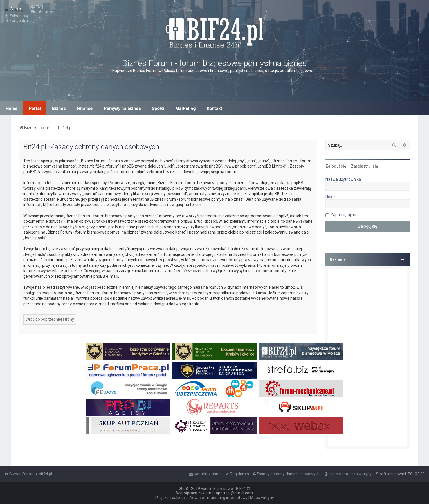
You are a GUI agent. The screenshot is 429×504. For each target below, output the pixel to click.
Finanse (85, 109)
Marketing (185, 109)
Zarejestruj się (365, 166)
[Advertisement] (368, 357)
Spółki (158, 109)
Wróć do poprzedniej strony (50, 319)
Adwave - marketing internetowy (218, 498)
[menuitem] (37, 7)
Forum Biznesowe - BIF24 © (225, 489)
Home (12, 109)
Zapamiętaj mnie (346, 215)
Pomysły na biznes (122, 109)
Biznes (59, 109)
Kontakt (214, 109)
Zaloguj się (336, 166)
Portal (35, 109)
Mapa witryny (262, 498)
